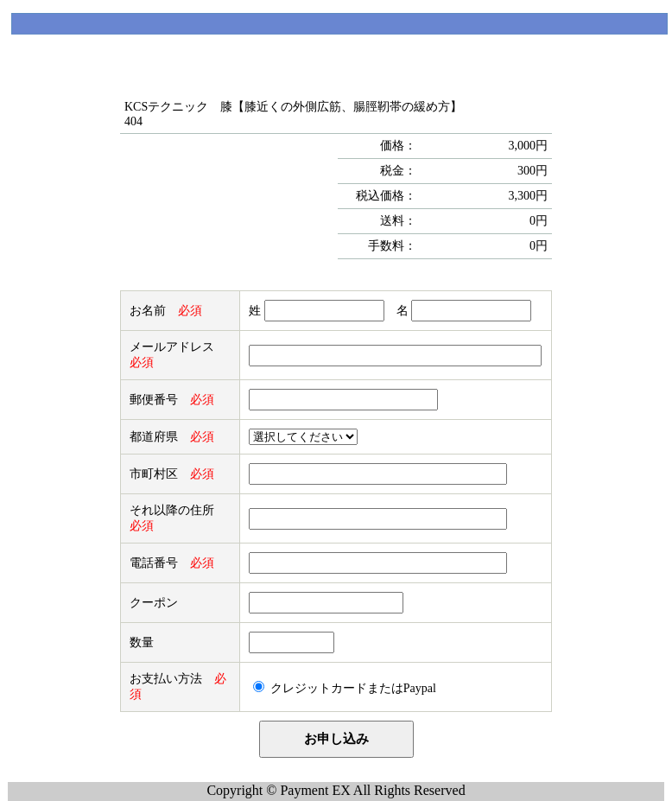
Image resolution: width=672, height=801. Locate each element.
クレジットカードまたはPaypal (353, 688)
